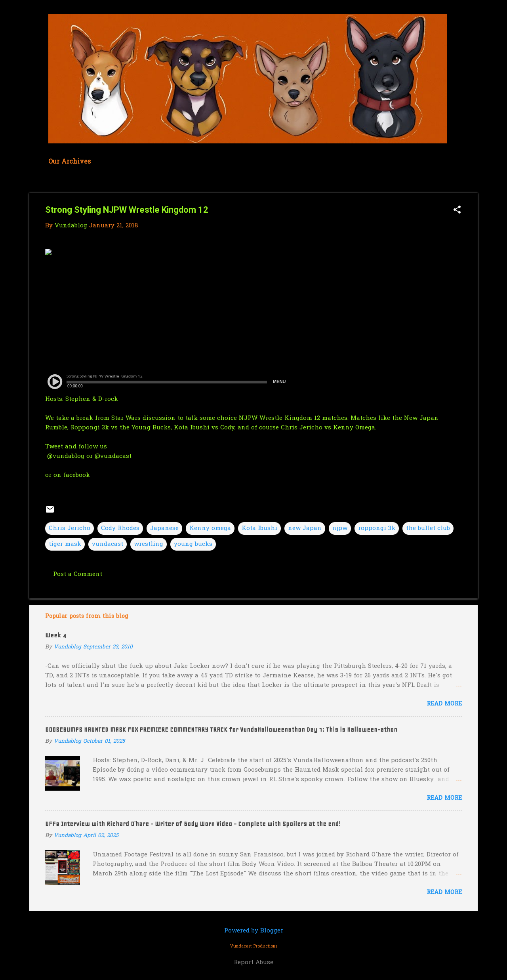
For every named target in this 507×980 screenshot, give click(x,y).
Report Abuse (253, 963)
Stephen (78, 399)
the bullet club (428, 528)
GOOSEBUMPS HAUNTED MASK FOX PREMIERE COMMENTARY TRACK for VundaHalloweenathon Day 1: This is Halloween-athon (221, 730)
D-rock (108, 399)
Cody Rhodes (120, 528)
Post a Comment (78, 574)
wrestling (149, 544)
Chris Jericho (70, 528)
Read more (444, 704)
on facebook (72, 475)
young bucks (193, 544)
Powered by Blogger (254, 931)
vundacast (108, 544)
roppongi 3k (377, 528)
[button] (457, 211)
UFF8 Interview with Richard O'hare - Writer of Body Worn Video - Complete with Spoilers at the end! (193, 824)
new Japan (305, 528)
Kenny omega (210, 528)
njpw (340, 528)
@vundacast (114, 456)
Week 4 (56, 635)
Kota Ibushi (259, 528)
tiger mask (65, 544)
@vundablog (65, 456)
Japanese (164, 528)
